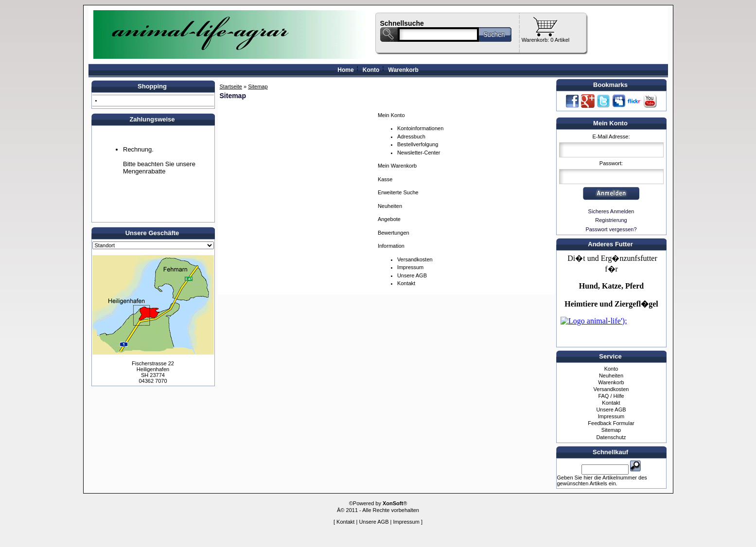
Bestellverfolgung (418, 144)
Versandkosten (415, 259)
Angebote (389, 219)
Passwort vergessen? (611, 229)
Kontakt (406, 283)
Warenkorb (404, 70)
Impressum (410, 267)
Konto (371, 70)
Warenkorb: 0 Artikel (546, 40)
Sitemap (611, 430)
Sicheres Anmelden (611, 211)
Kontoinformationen (420, 128)
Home (345, 70)
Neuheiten (390, 206)
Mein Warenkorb (397, 166)
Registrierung (611, 220)
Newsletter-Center (419, 153)
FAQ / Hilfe (611, 396)
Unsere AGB (412, 275)
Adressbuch (411, 137)
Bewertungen (394, 233)
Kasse (385, 179)
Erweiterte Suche (398, 192)
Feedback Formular (611, 423)
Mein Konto (391, 115)
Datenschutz (611, 437)
